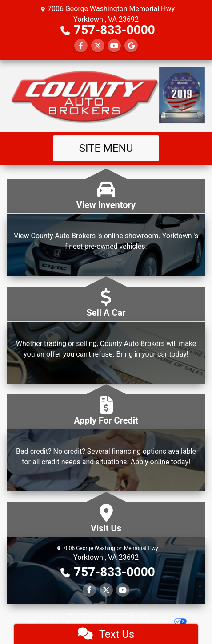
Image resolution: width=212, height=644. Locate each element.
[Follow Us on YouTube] (114, 46)
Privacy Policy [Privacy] (137, 615)
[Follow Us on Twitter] (98, 46)
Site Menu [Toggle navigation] (106, 148)
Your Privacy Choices (158, 622)
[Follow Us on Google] (131, 46)
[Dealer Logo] (106, 96)
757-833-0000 (114, 30)
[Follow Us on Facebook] (81, 46)
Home (67, 615)
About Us (86, 615)
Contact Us (109, 615)
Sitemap (118, 622)
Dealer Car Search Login (49, 622)
